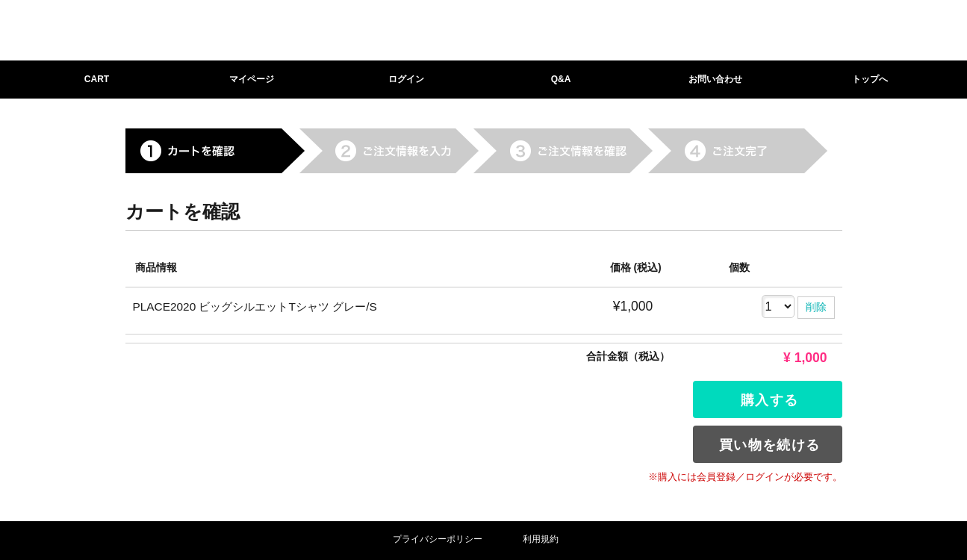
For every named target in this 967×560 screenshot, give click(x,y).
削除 (816, 307)
